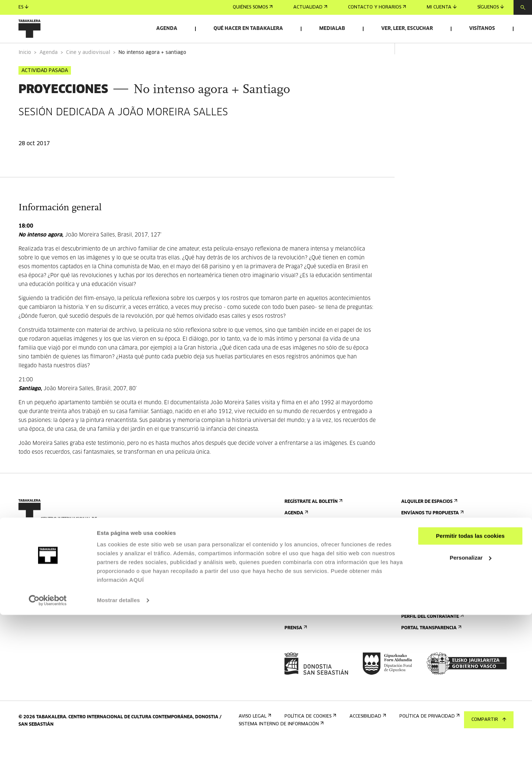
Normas (296, 620)
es (23, 7)
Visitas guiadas (305, 585)
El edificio (415, 574)
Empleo (412, 626)
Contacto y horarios (377, 7)
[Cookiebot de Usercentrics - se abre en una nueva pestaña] (48, 749)
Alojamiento (302, 597)
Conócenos (416, 563)
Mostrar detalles (118, 748)
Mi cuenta (442, 7)
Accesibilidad (302, 608)
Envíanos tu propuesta (432, 534)
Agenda (167, 29)
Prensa (295, 649)
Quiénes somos (253, 7)
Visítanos (482, 29)
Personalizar (470, 706)
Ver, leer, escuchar (407, 29)
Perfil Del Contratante (432, 637)
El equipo (414, 608)
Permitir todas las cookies (470, 684)
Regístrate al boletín (313, 522)
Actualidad (310, 7)
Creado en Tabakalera (431, 597)
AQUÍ (137, 728)
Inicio (25, 73)
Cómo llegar (302, 574)
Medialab (332, 29)
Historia (413, 585)
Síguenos (491, 7)
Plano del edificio (308, 631)
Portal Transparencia (431, 649)
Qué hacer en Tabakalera (248, 29)
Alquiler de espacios (429, 522)
